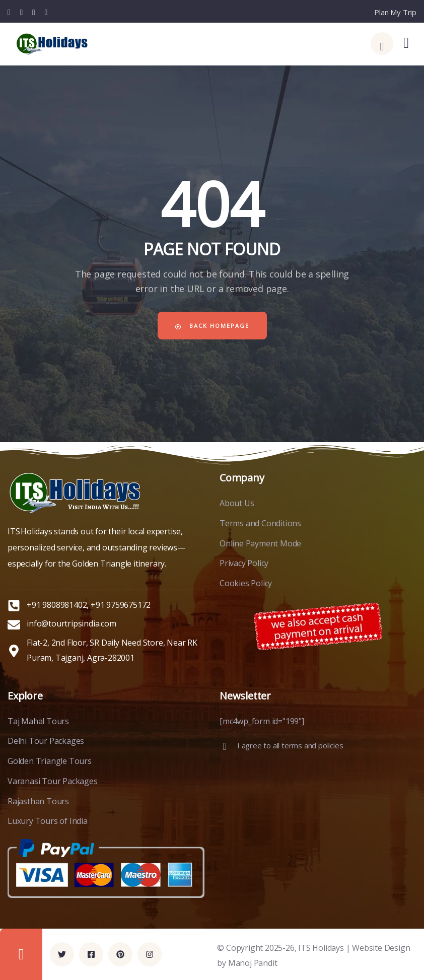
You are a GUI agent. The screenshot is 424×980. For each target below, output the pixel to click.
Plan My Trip (395, 12)
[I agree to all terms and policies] (225, 746)
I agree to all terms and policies (290, 745)
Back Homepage (212, 326)
